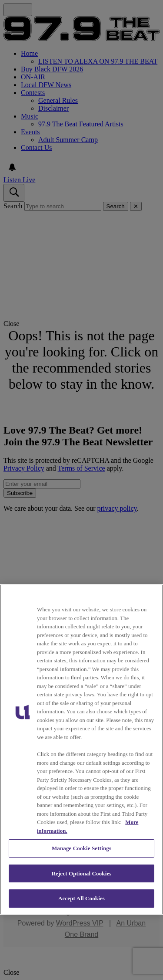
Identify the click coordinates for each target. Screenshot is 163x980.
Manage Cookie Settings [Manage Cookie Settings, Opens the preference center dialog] (81, 848)
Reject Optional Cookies (81, 873)
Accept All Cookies (81, 898)
